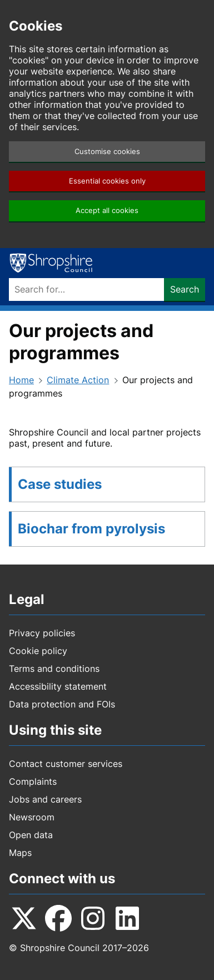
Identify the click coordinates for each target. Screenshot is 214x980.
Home (21, 380)
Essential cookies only (107, 181)
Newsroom (32, 817)
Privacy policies (42, 633)
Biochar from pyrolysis (91, 529)
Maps (20, 853)
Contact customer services (66, 764)
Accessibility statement (58, 686)
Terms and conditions (54, 669)
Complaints (33, 781)
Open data (31, 835)
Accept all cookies (107, 211)
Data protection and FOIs (62, 704)
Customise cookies (107, 152)
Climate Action (78, 380)
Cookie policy (38, 651)
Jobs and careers (45, 799)
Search (185, 289)
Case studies (60, 484)
